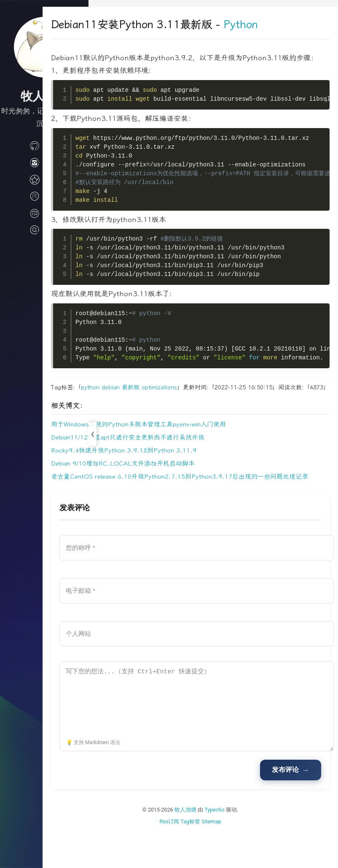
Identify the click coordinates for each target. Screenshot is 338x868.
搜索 (44, 229)
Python (287, 25)
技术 (44, 145)
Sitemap (234, 856)
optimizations (205, 400)
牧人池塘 (209, 844)
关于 (44, 196)
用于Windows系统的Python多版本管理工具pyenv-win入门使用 (184, 447)
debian (157, 400)
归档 (44, 179)
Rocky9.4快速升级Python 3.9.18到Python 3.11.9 (170, 474)
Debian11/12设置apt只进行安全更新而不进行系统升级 (174, 461)
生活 (44, 162)
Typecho (238, 844)
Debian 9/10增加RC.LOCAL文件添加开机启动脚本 (169, 487)
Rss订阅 (192, 856)
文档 (44, 212)
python (136, 400)
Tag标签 (213, 856)
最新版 (177, 400)
